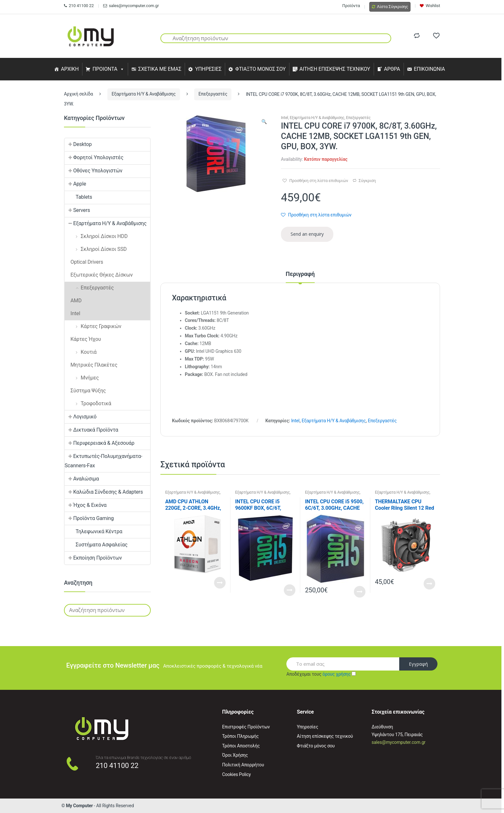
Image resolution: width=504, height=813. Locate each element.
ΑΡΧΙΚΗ (70, 69)
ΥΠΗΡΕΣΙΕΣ (208, 69)
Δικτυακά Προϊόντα (91, 430)
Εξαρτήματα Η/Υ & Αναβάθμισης (144, 94)
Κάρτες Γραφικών (93, 326)
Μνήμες (82, 378)
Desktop (78, 144)
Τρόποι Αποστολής (241, 746)
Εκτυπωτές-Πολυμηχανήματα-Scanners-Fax (104, 461)
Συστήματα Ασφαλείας (96, 545)
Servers (77, 210)
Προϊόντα (351, 6)
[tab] (300, 277)
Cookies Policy (236, 774)
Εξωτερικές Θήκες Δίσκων (99, 275)
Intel (284, 118)
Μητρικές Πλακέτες (91, 365)
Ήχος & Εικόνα (85, 505)
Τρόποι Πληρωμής (240, 736)
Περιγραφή (300, 274)
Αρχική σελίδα (78, 94)
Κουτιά (81, 352)
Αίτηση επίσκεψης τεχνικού (325, 736)
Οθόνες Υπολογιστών (94, 171)
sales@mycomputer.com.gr (131, 6)
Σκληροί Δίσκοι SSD (96, 249)
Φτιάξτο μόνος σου (316, 746)
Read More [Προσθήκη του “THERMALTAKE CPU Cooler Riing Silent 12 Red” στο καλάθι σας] (429, 584)
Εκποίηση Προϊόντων (93, 558)
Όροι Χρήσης (235, 755)
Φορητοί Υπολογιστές (94, 157)
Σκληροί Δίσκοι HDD (96, 236)
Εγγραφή (418, 664)
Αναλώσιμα (82, 479)
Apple (75, 184)
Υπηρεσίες (308, 727)
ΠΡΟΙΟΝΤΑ (105, 69)
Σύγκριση (367, 181)
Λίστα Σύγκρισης (390, 7)
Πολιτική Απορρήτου (243, 765)
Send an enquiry (307, 234)
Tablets (78, 197)
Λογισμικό (81, 417)
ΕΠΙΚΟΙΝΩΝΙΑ (430, 69)
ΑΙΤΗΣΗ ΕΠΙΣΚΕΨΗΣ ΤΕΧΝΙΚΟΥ (335, 69)
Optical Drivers (84, 262)
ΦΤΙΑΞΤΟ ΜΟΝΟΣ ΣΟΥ (261, 69)
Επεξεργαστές (213, 94)
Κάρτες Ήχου (83, 339)
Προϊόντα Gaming (89, 518)
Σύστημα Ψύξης (85, 391)
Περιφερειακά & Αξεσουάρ (99, 443)
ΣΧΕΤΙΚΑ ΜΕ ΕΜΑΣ (160, 69)
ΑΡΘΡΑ (392, 69)
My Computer (79, 806)
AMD (73, 301)
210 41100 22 (79, 6)
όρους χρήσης (337, 674)
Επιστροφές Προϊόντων (246, 727)
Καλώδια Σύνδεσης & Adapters (104, 492)
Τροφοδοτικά (88, 403)
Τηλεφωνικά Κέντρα (93, 531)
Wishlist (430, 6)
